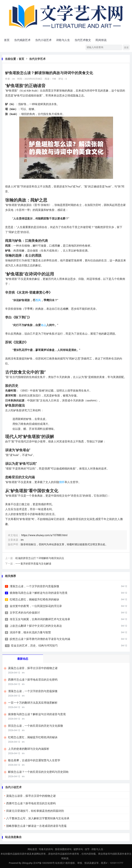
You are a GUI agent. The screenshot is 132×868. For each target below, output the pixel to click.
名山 (44, 325)
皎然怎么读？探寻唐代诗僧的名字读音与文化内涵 (40, 639)
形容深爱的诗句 (63, 849)
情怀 (62, 482)
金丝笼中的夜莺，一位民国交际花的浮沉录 (36, 606)
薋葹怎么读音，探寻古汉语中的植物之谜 (33, 668)
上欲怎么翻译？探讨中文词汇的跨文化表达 (36, 626)
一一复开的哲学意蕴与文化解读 (33, 564)
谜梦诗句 (78, 849)
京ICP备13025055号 (44, 863)
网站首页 (32, 849)
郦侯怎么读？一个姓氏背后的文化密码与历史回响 (38, 772)
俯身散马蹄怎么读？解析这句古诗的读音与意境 (39, 593)
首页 (7, 40)
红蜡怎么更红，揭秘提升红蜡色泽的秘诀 (34, 599)
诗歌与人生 (63, 40)
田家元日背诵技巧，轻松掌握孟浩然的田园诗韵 (35, 811)
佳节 (87, 849)
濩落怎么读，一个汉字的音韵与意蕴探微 (34, 586)
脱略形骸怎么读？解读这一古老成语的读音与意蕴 (36, 826)
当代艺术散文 (83, 40)
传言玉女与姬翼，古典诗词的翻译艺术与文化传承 (40, 619)
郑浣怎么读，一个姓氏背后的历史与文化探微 (36, 726)
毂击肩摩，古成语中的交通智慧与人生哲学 (34, 760)
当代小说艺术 (43, 40)
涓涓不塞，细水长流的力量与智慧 (30, 632)
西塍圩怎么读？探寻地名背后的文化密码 (33, 680)
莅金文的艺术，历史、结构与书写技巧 (34, 646)
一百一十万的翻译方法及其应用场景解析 (33, 703)
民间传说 (101, 40)
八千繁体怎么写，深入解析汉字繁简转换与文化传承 (38, 818)
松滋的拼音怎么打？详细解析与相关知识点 (40, 558)
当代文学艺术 (37, 59)
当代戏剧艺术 (22, 40)
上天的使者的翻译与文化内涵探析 (29, 749)
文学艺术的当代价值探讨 (25, 613)
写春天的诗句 (46, 849)
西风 (38, 300)
